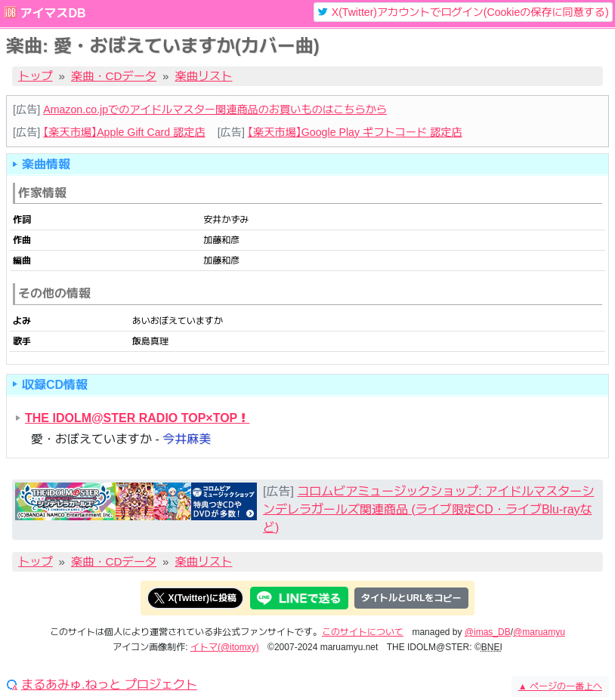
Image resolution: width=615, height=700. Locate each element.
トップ (36, 76)
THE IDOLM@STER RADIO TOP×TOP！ (137, 418)
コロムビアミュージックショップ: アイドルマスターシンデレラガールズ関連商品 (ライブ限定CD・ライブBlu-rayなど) (428, 509)
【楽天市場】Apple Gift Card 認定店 (124, 132)
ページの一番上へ (560, 686)
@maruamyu (539, 632)
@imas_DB (488, 632)
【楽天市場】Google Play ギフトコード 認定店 (355, 132)
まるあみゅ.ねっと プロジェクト (109, 685)
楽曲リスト (204, 76)
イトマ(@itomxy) (225, 647)
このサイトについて (363, 632)
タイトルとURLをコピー (411, 598)
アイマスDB (53, 13)
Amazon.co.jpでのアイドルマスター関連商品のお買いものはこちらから (215, 109)
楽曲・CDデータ (114, 76)
